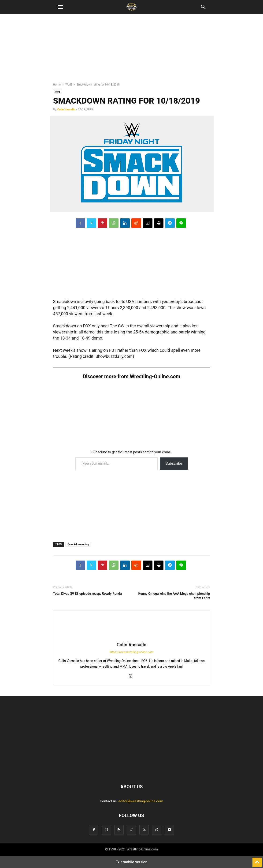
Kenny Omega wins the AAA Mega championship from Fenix (174, 596)
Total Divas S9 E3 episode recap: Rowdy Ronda (88, 594)
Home (57, 85)
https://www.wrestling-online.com (131, 652)
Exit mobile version (131, 862)
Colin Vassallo (66, 109)
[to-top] (257, 860)
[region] (132, 50)
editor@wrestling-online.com (141, 801)
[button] (60, 7)
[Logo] (132, 772)
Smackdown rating (78, 544)
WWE (69, 85)
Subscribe (174, 463)
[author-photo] (132, 638)
